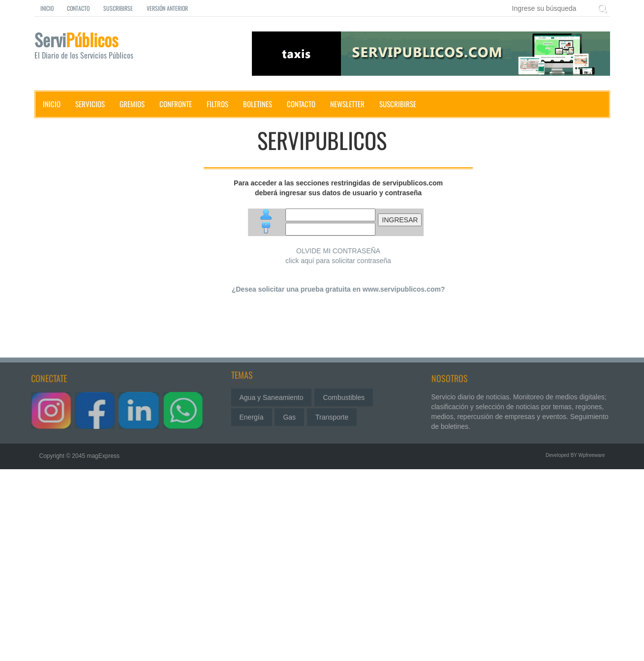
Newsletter (347, 104)
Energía (252, 415)
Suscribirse (118, 8)
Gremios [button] (132, 104)
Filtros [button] (217, 104)
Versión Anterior (167, 8)
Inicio (47, 8)
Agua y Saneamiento (272, 395)
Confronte (176, 104)
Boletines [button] (258, 104)
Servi (93, 47)
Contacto (78, 8)
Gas (289, 415)
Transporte (332, 415)
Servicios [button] (90, 104)
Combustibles (344, 395)
